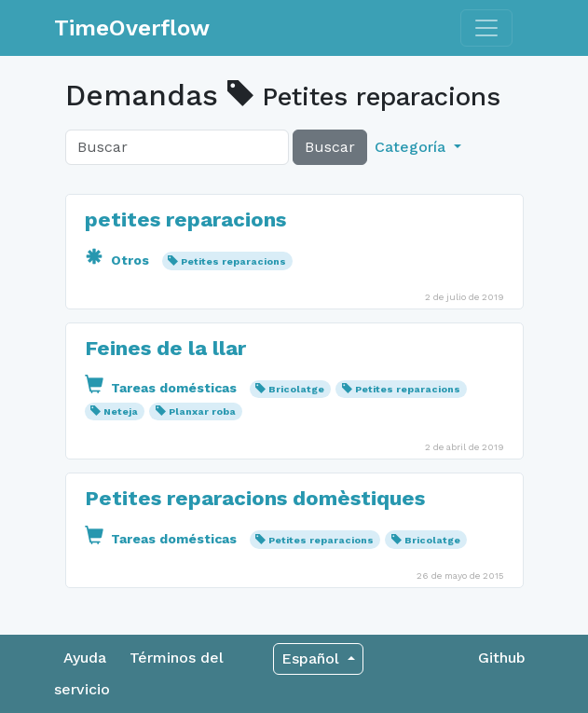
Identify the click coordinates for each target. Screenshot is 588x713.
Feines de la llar (165, 348)
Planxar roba (202, 411)
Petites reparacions (233, 261)
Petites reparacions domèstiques (255, 498)
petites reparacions (185, 219)
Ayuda (85, 658)
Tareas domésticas (163, 388)
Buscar (330, 147)
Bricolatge (296, 389)
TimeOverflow (132, 28)
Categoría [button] (412, 147)
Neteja (121, 411)
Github (502, 658)
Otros (119, 260)
